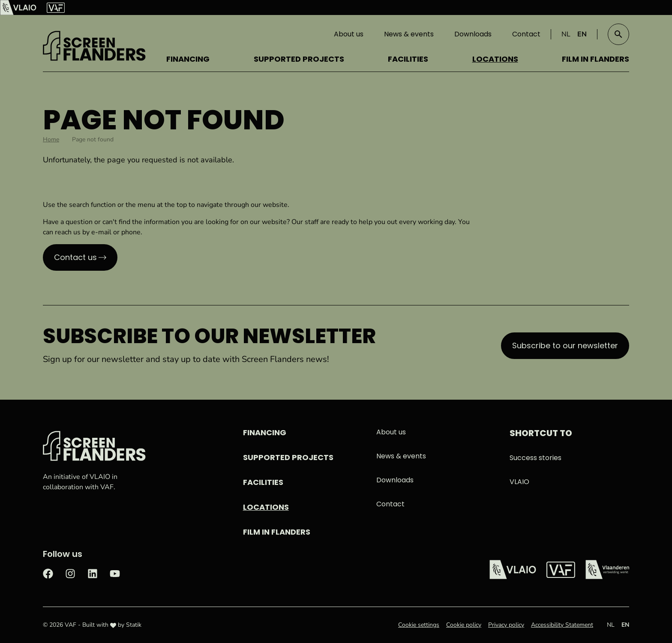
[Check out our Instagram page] (70, 573)
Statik (134, 625)
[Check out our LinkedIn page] (93, 573)
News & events (409, 34)
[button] (618, 34)
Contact (526, 34)
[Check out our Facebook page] (48, 573)
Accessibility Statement (562, 625)
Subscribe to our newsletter (565, 345)
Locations (495, 59)
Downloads (473, 34)
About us (349, 34)
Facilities (408, 59)
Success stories (535, 458)
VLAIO (519, 482)
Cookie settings (419, 625)
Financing (188, 59)
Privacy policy (506, 625)
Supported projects (299, 59)
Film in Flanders (595, 59)
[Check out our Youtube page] (115, 573)
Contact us (75, 257)
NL (566, 34)
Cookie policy (464, 625)
